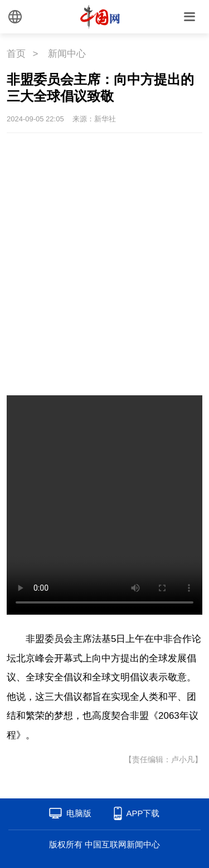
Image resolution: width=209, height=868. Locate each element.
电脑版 (79, 813)
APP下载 (143, 813)
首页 (16, 54)
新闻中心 (67, 54)
